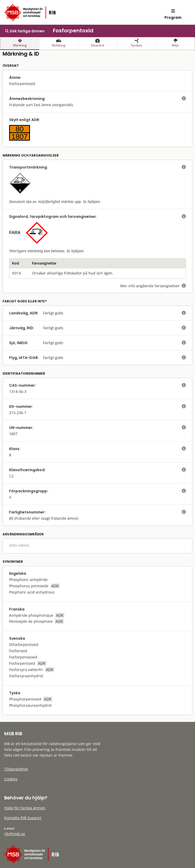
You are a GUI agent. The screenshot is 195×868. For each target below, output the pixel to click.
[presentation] (20, 44)
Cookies (11, 779)
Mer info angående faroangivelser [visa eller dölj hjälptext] (153, 286)
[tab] (20, 44)
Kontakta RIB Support (23, 818)
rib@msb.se (15, 834)
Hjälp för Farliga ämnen (25, 808)
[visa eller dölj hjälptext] (184, 99)
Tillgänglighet (16, 769)
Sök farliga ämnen (25, 31)
